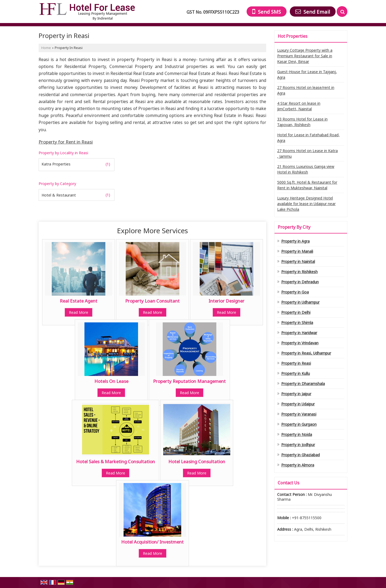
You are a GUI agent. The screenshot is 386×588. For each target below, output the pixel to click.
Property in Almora (298, 465)
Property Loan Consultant (152, 301)
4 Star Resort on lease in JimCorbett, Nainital (299, 106)
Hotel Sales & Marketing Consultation (116, 461)
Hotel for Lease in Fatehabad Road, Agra (308, 138)
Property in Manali (297, 251)
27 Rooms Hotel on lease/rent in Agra (306, 90)
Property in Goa (295, 292)
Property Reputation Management (189, 381)
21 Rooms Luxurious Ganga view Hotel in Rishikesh (306, 169)
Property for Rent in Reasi (66, 142)
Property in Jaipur (296, 394)
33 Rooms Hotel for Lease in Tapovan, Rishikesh (302, 122)
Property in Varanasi (299, 414)
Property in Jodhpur (298, 445)
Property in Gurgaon (299, 424)
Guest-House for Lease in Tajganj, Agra (307, 74)
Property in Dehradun (300, 282)
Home (46, 48)
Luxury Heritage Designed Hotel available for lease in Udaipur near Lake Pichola (306, 204)
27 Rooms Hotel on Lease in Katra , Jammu (307, 153)
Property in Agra (295, 241)
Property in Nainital (298, 261)
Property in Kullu (296, 373)
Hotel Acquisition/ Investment (152, 542)
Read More (79, 312)
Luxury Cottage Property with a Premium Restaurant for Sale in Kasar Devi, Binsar (305, 56)
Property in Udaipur (298, 404)
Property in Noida (297, 434)
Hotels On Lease (111, 381)
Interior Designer (227, 301)
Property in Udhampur (300, 302)
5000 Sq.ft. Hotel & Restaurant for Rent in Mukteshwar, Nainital (307, 185)
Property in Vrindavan (300, 343)
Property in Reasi (296, 363)
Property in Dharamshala (303, 384)
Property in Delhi (296, 312)
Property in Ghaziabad (300, 455)
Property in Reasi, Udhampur (306, 353)
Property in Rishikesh (299, 272)
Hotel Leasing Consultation (197, 461)
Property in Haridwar (299, 333)
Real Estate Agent (79, 301)
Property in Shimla (297, 323)
